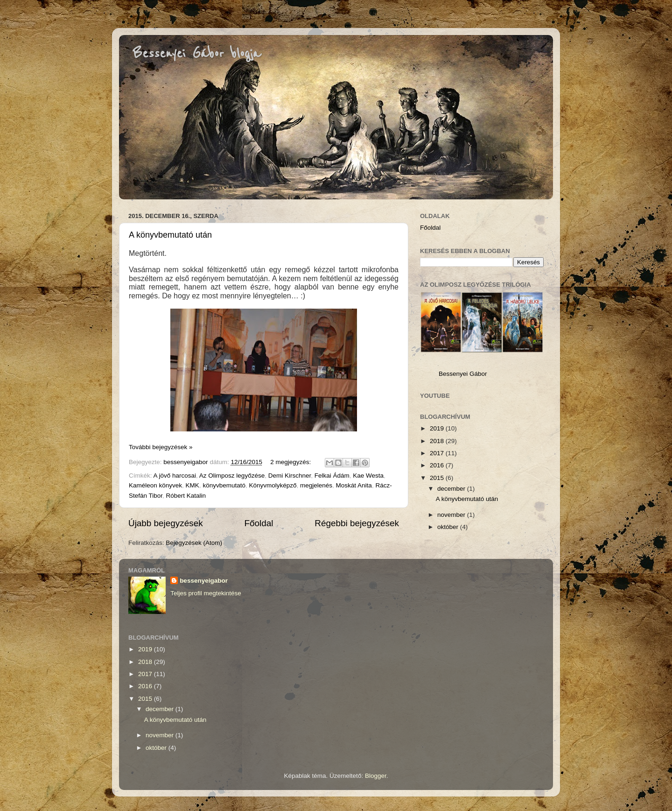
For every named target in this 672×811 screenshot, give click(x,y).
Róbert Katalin (186, 496)
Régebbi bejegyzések (357, 523)
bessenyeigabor (204, 581)
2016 (438, 465)
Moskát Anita (354, 485)
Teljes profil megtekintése (206, 593)
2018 (438, 441)
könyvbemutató (224, 485)
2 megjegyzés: (291, 462)
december (452, 489)
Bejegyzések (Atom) (194, 543)
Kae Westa (368, 476)
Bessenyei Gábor (463, 374)
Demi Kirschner (290, 476)
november (452, 515)
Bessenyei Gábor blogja (197, 54)
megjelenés (316, 485)
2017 (438, 453)
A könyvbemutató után (170, 235)
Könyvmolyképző (273, 485)
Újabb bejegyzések (166, 523)
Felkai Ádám (332, 476)
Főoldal (259, 523)
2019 (438, 428)
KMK (192, 485)
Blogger (376, 776)
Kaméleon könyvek (155, 485)
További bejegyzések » (161, 447)
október (449, 527)
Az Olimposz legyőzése (232, 476)
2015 (438, 478)
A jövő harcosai (175, 476)
